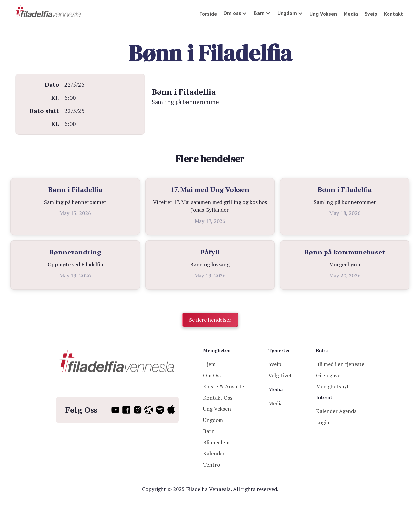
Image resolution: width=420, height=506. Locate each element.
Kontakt (393, 14)
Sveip (371, 14)
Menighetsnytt (334, 386)
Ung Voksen (323, 14)
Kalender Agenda (336, 411)
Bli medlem (216, 442)
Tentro (211, 465)
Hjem (209, 364)
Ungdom (213, 420)
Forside (208, 14)
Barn (209, 431)
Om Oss (212, 375)
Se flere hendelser (210, 320)
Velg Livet (280, 375)
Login (323, 422)
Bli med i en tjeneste (340, 364)
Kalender (214, 453)
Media (351, 14)
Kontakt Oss (218, 398)
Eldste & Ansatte (224, 386)
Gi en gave (328, 375)
